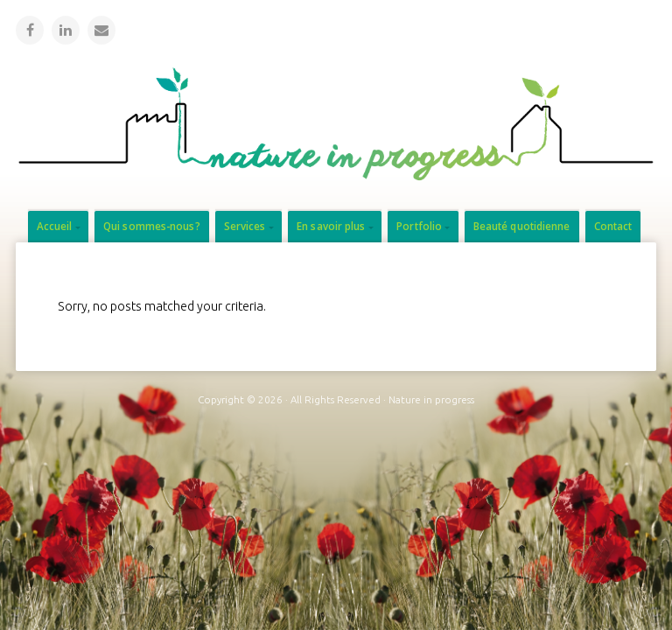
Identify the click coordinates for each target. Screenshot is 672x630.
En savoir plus (331, 226)
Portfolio (419, 226)
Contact (613, 226)
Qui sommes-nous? (152, 226)
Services (245, 226)
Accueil (55, 226)
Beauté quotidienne (522, 226)
